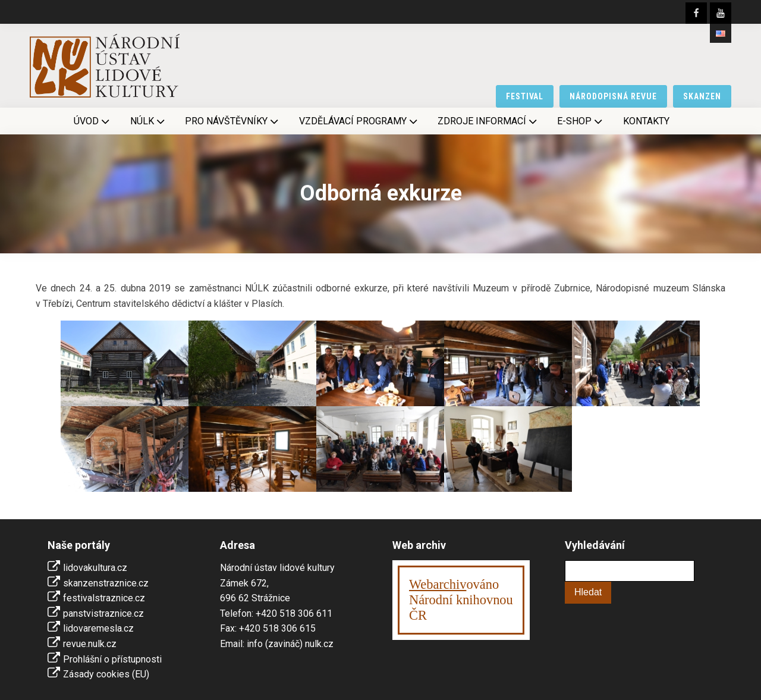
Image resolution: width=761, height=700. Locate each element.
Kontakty (646, 121)
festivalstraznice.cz (104, 598)
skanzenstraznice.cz (106, 583)
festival (525, 96)
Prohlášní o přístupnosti (112, 659)
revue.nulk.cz (90, 644)
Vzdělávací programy (359, 121)
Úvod (93, 121)
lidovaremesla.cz (98, 628)
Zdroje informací (488, 121)
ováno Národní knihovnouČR (461, 600)
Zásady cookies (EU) (106, 674)
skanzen (702, 96)
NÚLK (149, 121)
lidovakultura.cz (95, 568)
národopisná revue (613, 96)
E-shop (581, 121)
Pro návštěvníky (233, 121)
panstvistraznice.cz (103, 613)
